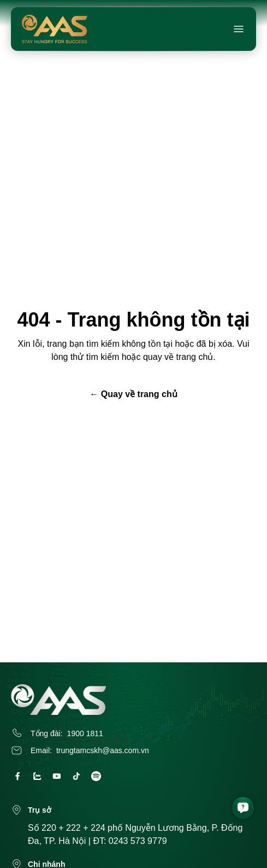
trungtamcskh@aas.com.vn (103, 750)
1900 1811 (85, 733)
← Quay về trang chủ (133, 394)
